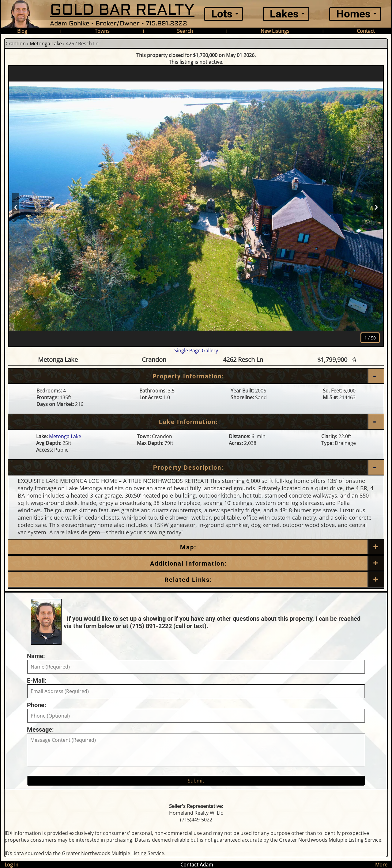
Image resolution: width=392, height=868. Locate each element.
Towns (102, 31)
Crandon (16, 44)
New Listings (275, 31)
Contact (366, 31)
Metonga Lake (46, 44)
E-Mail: (37, 680)
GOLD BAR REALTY (122, 10)
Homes (353, 14)
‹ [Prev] (16, 206)
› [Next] (376, 206)
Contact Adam (197, 865)
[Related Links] (196, 580)
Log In (11, 865)
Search (185, 31)
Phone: (37, 705)
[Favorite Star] (354, 360)
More (381, 865)
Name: (36, 656)
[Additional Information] (196, 563)
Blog (22, 31)
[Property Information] (196, 376)
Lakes (284, 14)
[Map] (196, 547)
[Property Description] (196, 468)
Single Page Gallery (196, 351)
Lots (222, 14)
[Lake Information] (196, 422)
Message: (40, 730)
